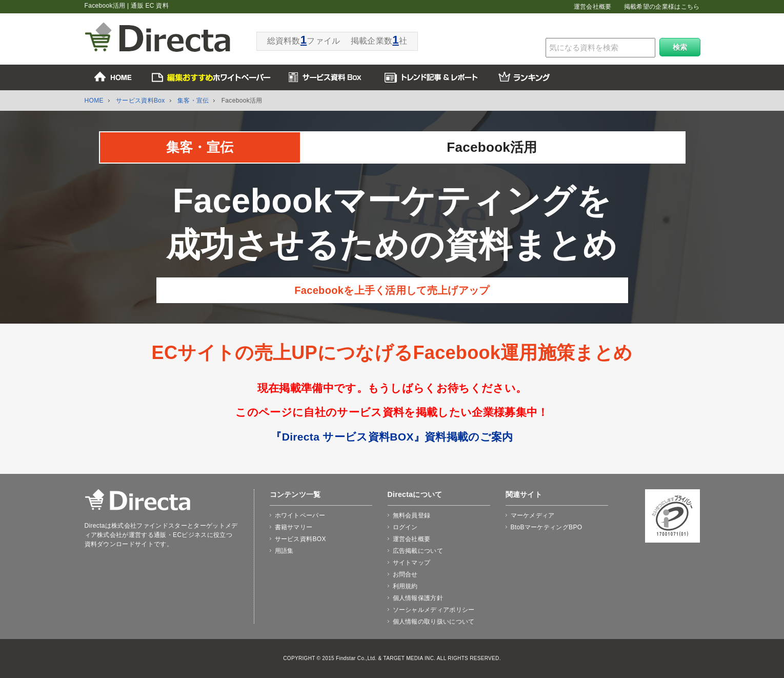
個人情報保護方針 (418, 598)
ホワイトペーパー (300, 515)
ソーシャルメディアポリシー (434, 610)
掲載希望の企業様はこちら (662, 7)
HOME (94, 101)
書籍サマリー (294, 527)
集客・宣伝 (193, 101)
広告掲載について (418, 551)
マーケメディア (533, 515)
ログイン (405, 527)
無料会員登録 (412, 515)
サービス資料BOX (300, 539)
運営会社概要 (593, 7)
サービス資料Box (140, 101)
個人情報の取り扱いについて (434, 622)
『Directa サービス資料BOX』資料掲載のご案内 (392, 437)
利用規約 (405, 586)
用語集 (284, 551)
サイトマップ (412, 563)
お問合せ (405, 574)
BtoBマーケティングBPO (547, 527)
